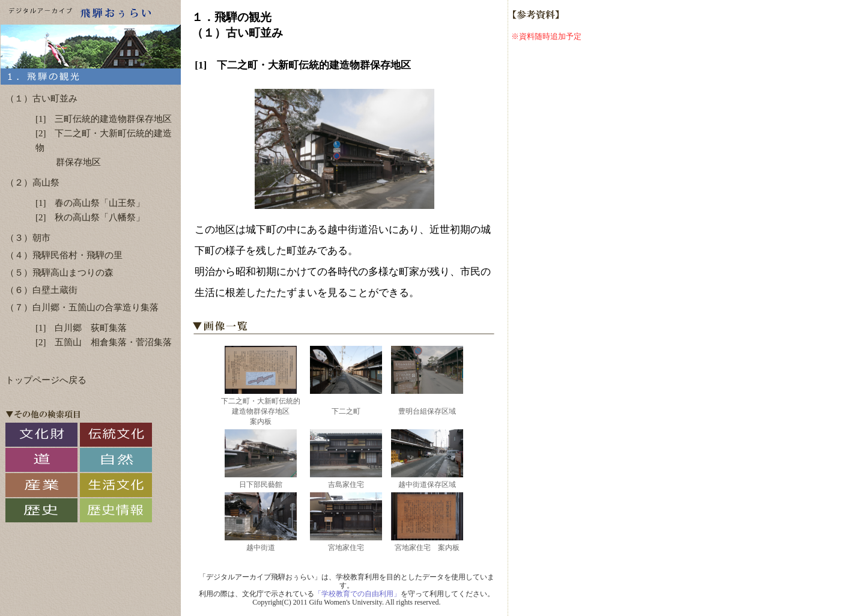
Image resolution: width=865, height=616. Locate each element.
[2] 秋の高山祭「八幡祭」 (90, 217)
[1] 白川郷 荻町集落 (81, 328)
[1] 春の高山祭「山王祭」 (90, 203)
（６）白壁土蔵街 (41, 290)
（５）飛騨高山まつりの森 (59, 273)
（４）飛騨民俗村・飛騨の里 (64, 255)
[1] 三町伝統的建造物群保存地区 (104, 119)
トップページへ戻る (46, 380)
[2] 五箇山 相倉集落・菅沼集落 (104, 342)
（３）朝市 (28, 238)
